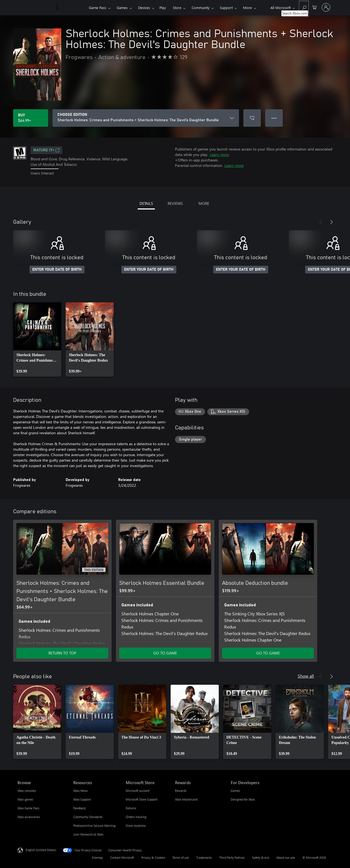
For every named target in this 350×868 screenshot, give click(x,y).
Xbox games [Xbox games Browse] (25, 799)
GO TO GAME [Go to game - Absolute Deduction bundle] (268, 653)
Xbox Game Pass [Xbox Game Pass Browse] (28, 808)
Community (201, 8)
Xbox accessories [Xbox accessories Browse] (29, 817)
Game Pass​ (98, 8)
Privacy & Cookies (153, 857)
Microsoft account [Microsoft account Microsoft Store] (138, 791)
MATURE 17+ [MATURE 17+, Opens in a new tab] (46, 150)
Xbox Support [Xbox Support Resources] (82, 799)
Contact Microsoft (122, 857)
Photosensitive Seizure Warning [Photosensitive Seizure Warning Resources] (94, 826)
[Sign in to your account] (326, 7)
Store (177, 8)
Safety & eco (261, 857)
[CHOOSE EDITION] (146, 118)
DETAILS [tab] (146, 203)
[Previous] (320, 222)
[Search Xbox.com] (304, 7)
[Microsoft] (36, 8)
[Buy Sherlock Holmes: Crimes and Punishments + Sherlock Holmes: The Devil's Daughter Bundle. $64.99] (31, 118)
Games (122, 8)
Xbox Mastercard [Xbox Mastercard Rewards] (186, 799)
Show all (306, 676)
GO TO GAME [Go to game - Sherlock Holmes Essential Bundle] (165, 653)
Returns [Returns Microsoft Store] (131, 808)
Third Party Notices (232, 857)
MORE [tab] (204, 203)
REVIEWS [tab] (175, 203)
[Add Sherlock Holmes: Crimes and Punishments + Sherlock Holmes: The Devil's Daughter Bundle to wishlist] (252, 118)
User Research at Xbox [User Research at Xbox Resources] (88, 834)
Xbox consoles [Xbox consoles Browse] (27, 791)
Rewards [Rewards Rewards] (181, 791)
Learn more (219, 154)
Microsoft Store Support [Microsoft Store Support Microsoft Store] (142, 799)
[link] (37, 339)
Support (226, 8)
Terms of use (181, 857)
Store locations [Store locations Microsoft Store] (136, 826)
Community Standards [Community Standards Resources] (88, 817)
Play (163, 8)
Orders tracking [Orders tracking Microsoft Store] (136, 817)
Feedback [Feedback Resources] (79, 808)
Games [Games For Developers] (235, 791)
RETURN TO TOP (62, 653)
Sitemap (97, 857)
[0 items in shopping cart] (314, 7)
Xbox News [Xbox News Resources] (81, 791)
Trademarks (204, 857)
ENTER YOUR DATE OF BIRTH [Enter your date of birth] (57, 270)
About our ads (286, 857)
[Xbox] (72, 8)
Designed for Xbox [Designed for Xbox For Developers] (243, 799)
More (247, 8)
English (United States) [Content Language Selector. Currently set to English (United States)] (41, 850)
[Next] (331, 222)
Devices (144, 8)
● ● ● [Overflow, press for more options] (274, 118)
